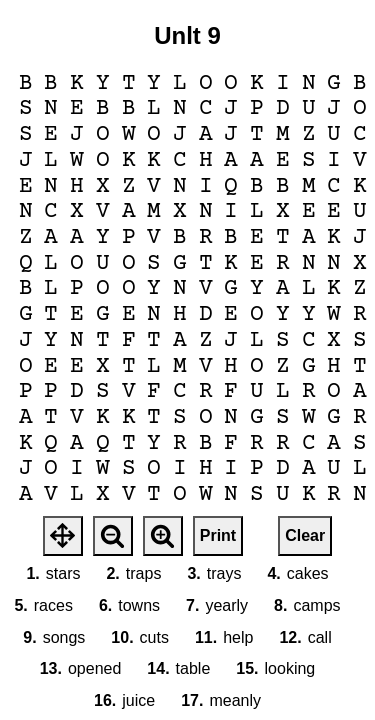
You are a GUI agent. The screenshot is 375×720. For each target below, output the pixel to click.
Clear (305, 535)
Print (218, 535)
